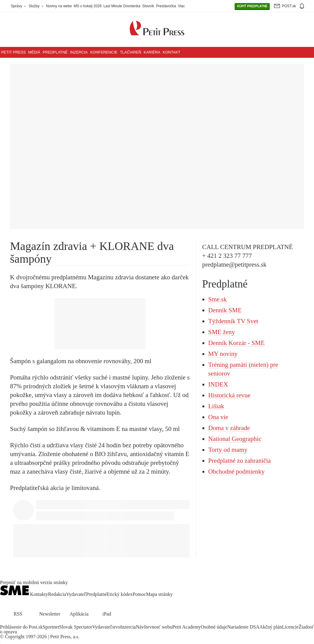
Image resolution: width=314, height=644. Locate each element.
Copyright (15, 637)
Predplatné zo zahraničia (239, 461)
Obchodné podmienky (236, 471)
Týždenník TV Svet (233, 321)
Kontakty (39, 594)
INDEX (218, 384)
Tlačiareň (131, 52)
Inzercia (79, 52)
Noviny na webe (59, 6)
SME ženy (222, 332)
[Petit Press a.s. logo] (157, 25)
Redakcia (57, 594)
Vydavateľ (76, 594)
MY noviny (223, 354)
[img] (302, 6)
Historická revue (229, 395)
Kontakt (172, 52)
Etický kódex (120, 594)
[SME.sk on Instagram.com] (18, 622)
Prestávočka (166, 6)
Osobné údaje (214, 627)
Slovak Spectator (76, 627)
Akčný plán (271, 627)
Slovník (148, 6)
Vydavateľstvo (106, 627)
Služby (36, 6)
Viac (181, 6)
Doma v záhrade (229, 428)
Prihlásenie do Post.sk (21, 627)
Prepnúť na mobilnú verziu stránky (34, 583)
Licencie (290, 627)
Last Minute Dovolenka (122, 6)
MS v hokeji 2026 (88, 6)
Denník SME (225, 310)
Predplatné (55, 52)
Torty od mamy (228, 450)
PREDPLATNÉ (252, 6)
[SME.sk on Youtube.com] (25, 622)
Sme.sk (217, 299)
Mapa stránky (159, 594)
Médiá (34, 52)
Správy (19, 6)
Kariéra (152, 52)
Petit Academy (186, 627)
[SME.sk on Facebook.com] (4, 622)
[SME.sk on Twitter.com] (11, 622)
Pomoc (139, 594)
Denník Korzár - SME (236, 343)
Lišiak (216, 406)
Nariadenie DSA (243, 627)
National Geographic (235, 439)
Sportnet (51, 627)
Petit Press (13, 52)
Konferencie (104, 52)
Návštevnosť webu (154, 627)
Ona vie (218, 417)
